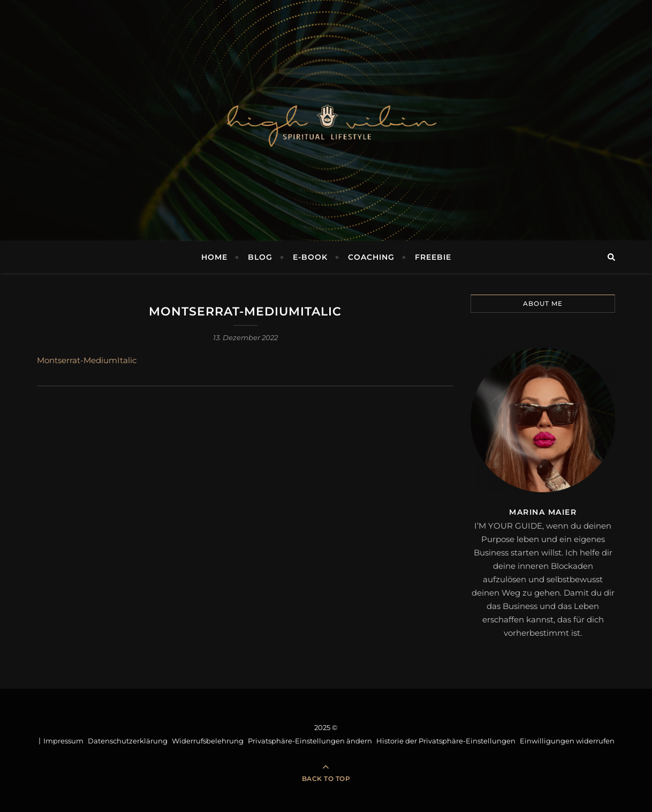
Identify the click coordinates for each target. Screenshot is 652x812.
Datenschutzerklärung (128, 741)
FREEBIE (433, 257)
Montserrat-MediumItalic (87, 360)
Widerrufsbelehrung (208, 741)
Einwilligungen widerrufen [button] (567, 741)
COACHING (371, 257)
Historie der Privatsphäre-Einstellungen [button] (446, 741)
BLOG (260, 257)
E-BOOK (310, 257)
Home (214, 257)
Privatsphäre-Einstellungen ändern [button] (310, 741)
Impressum (63, 741)
